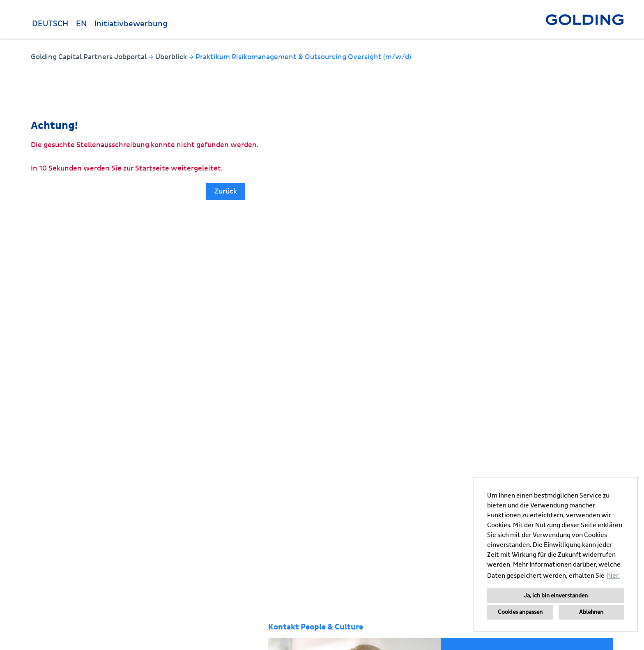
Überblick (172, 57)
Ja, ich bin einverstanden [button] (556, 596)
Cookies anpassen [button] (520, 612)
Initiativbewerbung (131, 24)
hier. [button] (613, 576)
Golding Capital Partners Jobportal (90, 57)
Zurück (226, 191)
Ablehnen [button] (591, 612)
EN (81, 24)
